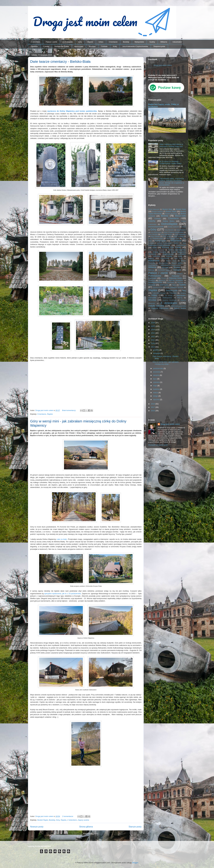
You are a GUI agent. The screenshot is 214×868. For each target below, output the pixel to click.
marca (156, 393)
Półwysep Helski (176, 278)
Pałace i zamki (51, 42)
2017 (153, 407)
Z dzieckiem (36, 42)
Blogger (135, 863)
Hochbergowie (160, 241)
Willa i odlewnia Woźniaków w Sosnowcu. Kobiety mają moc (171, 145)
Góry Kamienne (166, 234)
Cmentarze (113, 42)
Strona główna (86, 827)
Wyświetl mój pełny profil (158, 445)
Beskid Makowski (154, 209)
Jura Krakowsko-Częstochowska (135, 46)
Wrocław (92, 46)
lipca (155, 379)
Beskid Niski (181, 209)
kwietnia (157, 389)
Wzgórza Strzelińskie (170, 300)
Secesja (180, 282)
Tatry (184, 291)
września (157, 372)
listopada (157, 353)
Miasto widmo (177, 263)
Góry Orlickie (155, 236)
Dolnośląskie (68, 42)
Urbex (101, 42)
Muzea (177, 267)
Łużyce (151, 258)
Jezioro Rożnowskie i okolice (168, 243)
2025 (153, 326)
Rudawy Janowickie (176, 280)
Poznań (164, 278)
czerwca (157, 382)
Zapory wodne (83, 820)
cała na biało (62, 539)
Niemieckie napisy (164, 270)
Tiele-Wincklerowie (159, 293)
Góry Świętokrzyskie (156, 238)
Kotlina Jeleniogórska (177, 250)
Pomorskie (152, 278)
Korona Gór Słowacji (156, 250)
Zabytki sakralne (156, 306)
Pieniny (180, 273)
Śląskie (90, 42)
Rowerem (152, 280)
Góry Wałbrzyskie (173, 238)
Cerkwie (104, 46)
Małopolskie (139, 42)
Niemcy (151, 270)
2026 (153, 323)
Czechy (46, 46)
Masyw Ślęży (171, 261)
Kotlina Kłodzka (159, 252)
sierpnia (156, 375)
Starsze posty (135, 827)
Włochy (180, 298)
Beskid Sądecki (157, 211)
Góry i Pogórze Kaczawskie (174, 232)
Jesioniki (151, 243)
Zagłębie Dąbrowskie (160, 308)
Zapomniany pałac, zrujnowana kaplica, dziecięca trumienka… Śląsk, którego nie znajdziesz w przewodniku (172, 182)
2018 (153, 404)
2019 (153, 347)
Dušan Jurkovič (173, 227)
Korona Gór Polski (62, 46)
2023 (153, 333)
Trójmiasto (173, 293)
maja (155, 386)
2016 (153, 411)
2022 (153, 337)
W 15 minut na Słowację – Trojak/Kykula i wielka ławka (170, 163)
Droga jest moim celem (163, 65)
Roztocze (162, 280)
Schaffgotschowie (155, 282)
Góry (80, 42)
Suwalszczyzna (158, 287)
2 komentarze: (68, 816)
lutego (156, 396)
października (158, 368)
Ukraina (183, 293)
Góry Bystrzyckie (156, 232)
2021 (153, 340)
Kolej (115, 46)
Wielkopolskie (167, 298)
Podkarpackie (155, 276)
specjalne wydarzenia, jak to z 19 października (63, 594)
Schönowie (171, 283)
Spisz (174, 285)
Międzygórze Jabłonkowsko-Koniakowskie (164, 265)
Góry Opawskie (180, 234)
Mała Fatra (178, 258)
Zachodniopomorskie (179, 306)
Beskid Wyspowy (171, 214)
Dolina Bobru (169, 221)
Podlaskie (176, 276)
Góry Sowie (167, 236)
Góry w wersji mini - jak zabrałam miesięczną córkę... (166, 363)
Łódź (180, 256)
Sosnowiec (164, 285)
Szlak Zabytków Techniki (174, 287)
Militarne (164, 42)
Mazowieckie (163, 263)
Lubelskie (182, 254)
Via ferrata (169, 296)
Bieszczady (79, 46)
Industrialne (177, 42)
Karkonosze (181, 245)
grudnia (156, 350)
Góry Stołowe (179, 236)
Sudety (152, 42)
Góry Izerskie (153, 234)
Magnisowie (165, 258)
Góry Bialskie (181, 230)
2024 (153, 330)
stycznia (157, 399)
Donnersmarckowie (156, 227)
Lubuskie (156, 256)
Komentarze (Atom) (91, 834)
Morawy (165, 267)
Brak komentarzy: (69, 410)
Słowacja (152, 285)
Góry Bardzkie (169, 230)
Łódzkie (169, 256)
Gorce (184, 227)
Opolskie (34, 46)
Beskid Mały (167, 209)
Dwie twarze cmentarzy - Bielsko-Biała (60, 62)
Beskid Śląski (43, 820)
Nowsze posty (37, 827)
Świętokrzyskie (159, 46)
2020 (153, 343)
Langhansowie (168, 254)
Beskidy (126, 42)
